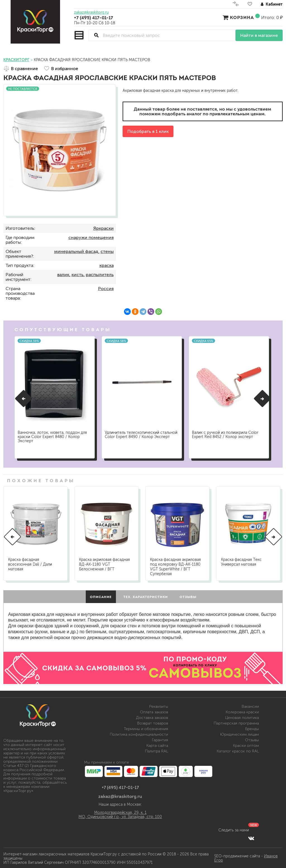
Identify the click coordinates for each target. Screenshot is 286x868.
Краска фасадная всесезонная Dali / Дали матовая (30, 564)
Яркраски (103, 228)
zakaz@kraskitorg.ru (91, 13)
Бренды (252, 728)
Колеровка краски (242, 711)
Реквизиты (159, 706)
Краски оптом (246, 745)
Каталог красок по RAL (238, 750)
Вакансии (250, 706)
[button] (24, 398)
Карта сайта (157, 745)
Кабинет (271, 4)
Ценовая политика (242, 717)
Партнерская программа (236, 722)
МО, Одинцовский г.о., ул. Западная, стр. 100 (120, 816)
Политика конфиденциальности (139, 734)
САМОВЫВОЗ (195, 672)
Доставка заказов (152, 717)
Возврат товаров (153, 722)
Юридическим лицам (239, 734)
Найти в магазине (259, 35)
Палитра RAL (157, 750)
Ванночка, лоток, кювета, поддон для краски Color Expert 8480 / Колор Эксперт (54, 435)
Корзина (242, 17)
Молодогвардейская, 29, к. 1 (120, 812)
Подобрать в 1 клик (148, 131)
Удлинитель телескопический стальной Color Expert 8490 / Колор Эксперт (140, 435)
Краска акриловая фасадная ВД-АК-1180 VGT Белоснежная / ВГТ (104, 564)
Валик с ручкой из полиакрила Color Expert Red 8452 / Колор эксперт (227, 432)
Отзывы (252, 739)
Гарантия (160, 739)
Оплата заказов (154, 711)
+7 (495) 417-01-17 (94, 18)
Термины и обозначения (146, 728)
